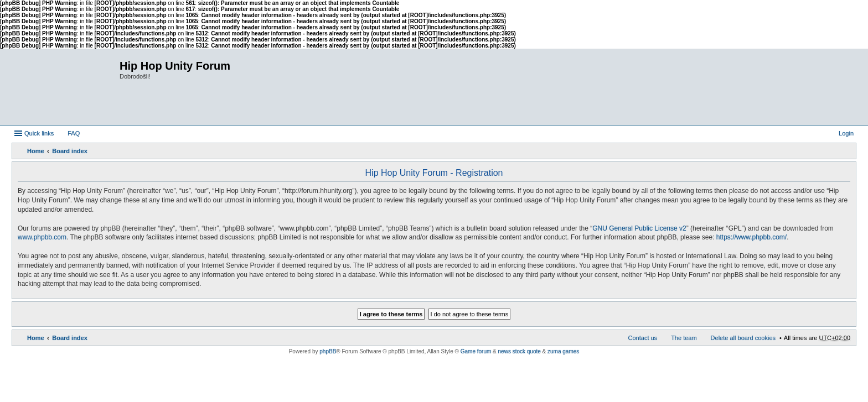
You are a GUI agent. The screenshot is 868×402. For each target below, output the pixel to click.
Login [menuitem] (846, 133)
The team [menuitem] (684, 338)
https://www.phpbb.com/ (751, 237)
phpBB (328, 351)
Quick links (39, 133)
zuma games (563, 351)
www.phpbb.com (42, 237)
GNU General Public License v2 (639, 228)
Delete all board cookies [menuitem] (743, 338)
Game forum (476, 351)
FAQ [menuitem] (74, 133)
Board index (70, 151)
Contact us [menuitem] (643, 338)
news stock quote (520, 351)
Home (36, 151)
